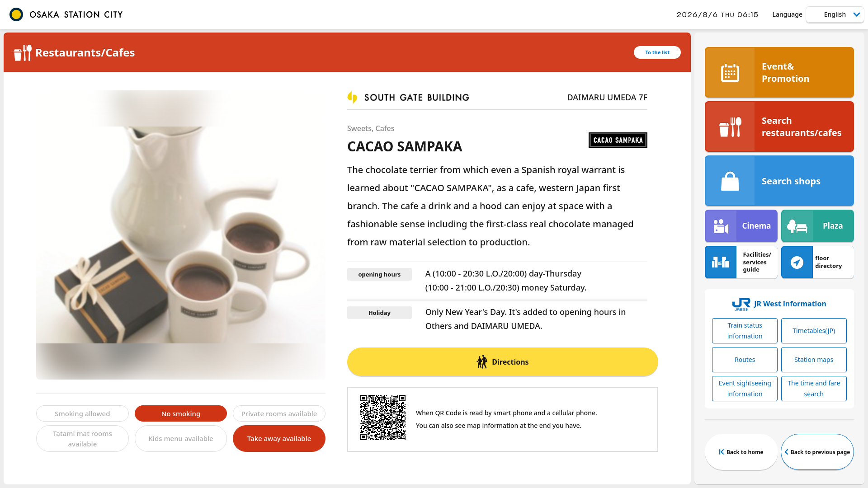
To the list (657, 52)
